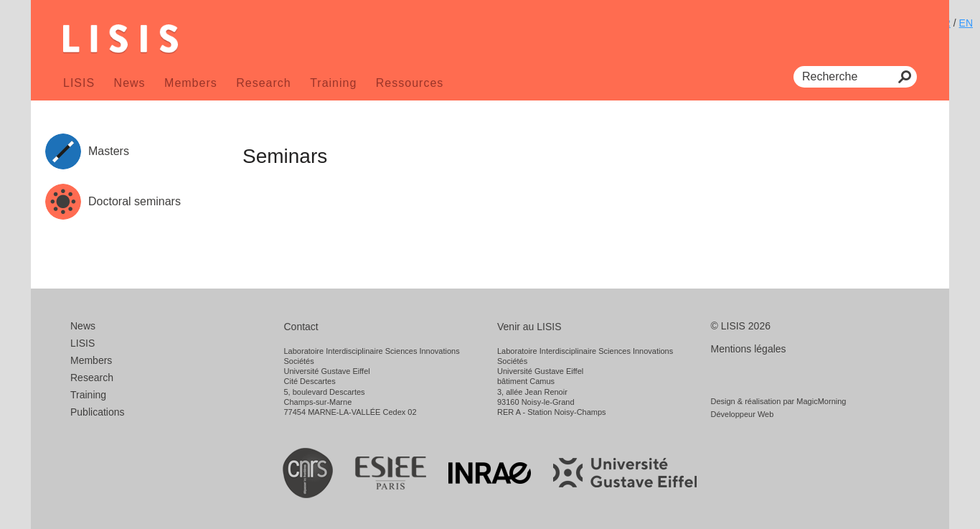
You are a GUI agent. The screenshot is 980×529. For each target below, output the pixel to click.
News (130, 83)
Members (191, 83)
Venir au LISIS (529, 327)
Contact (301, 327)
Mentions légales (749, 349)
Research (263, 83)
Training (333, 83)
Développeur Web (743, 414)
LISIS (79, 83)
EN (966, 23)
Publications (98, 412)
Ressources (410, 83)
